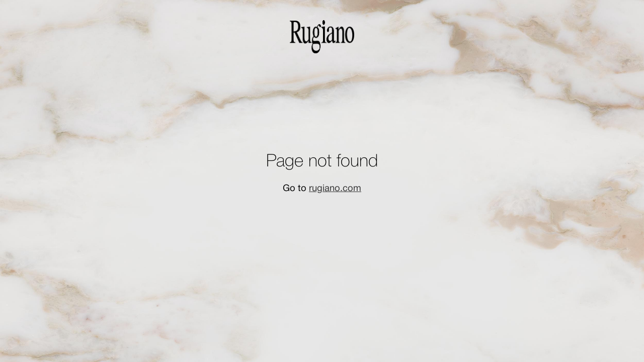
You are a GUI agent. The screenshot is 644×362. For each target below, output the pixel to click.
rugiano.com (335, 189)
